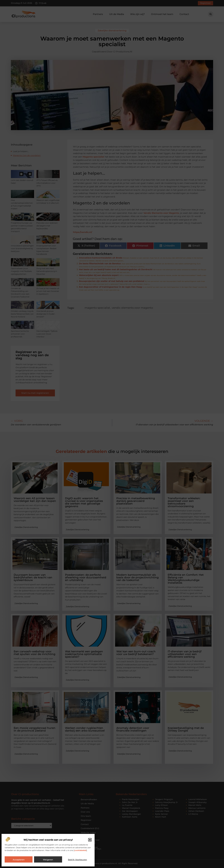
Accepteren (19, 860)
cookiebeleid (80, 850)
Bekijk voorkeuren (77, 860)
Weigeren (48, 860)
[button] (90, 840)
